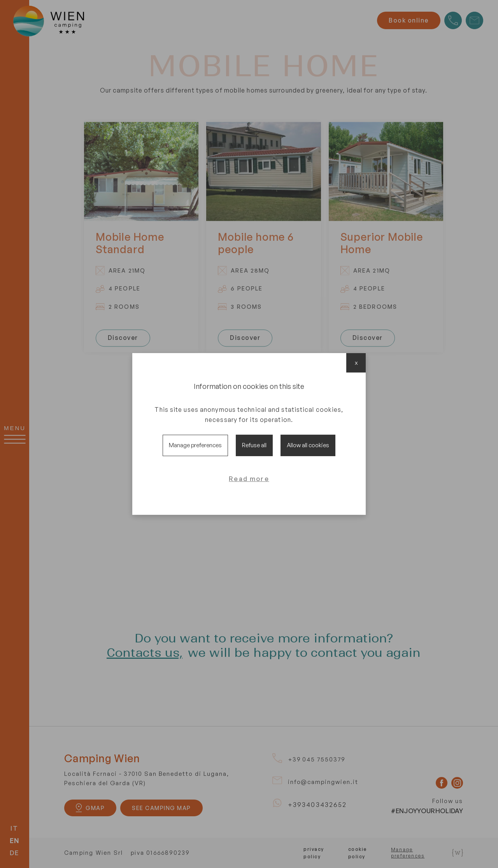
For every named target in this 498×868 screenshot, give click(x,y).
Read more (249, 479)
